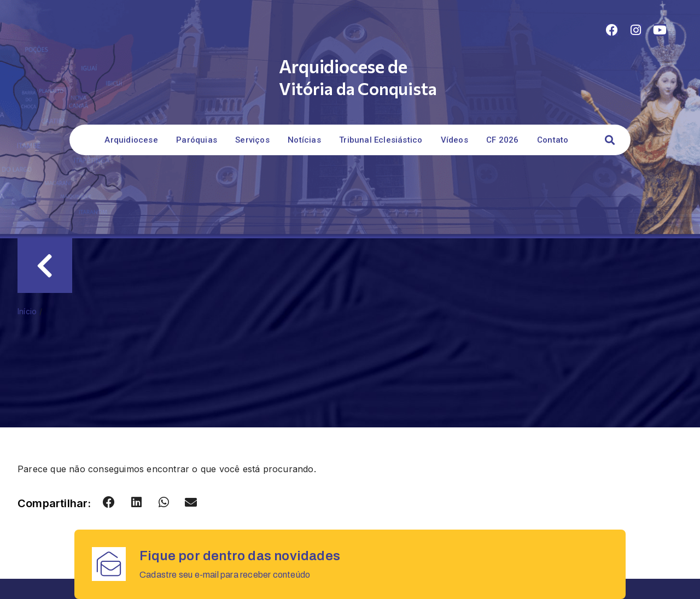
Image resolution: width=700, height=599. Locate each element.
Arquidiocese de (343, 66)
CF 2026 (502, 140)
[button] (609, 140)
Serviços (252, 140)
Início (27, 311)
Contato (553, 140)
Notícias (304, 140)
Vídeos (454, 140)
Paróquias (197, 140)
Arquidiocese (131, 140)
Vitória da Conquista (358, 88)
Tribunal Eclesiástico (381, 140)
